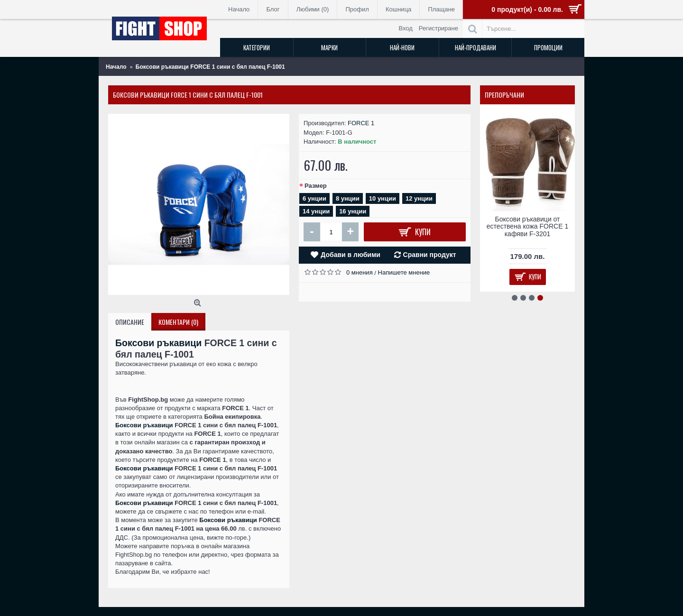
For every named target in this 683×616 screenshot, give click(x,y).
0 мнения (360, 272)
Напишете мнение (404, 272)
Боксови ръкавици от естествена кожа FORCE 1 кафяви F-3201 (527, 226)
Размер (316, 186)
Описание (130, 322)
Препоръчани (504, 95)
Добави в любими (351, 255)
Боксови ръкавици (158, 343)
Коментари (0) (178, 322)
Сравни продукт (430, 255)
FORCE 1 (361, 123)
